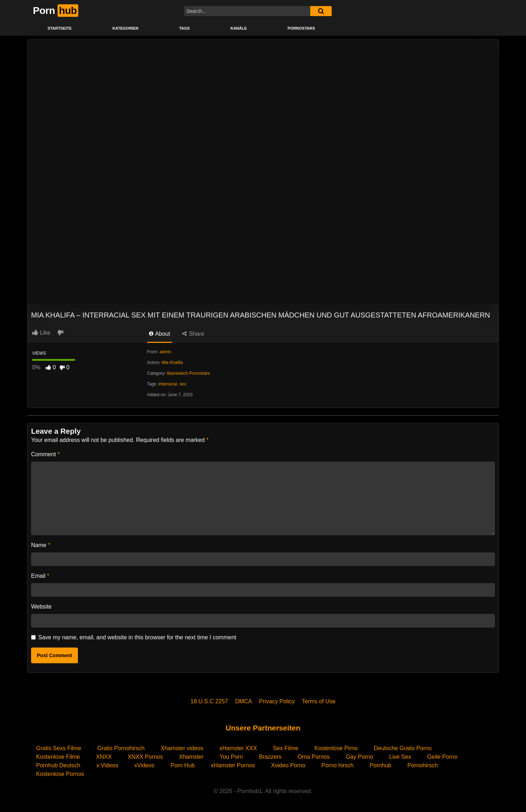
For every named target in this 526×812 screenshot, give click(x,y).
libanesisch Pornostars (188, 373)
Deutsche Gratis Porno (403, 748)
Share (193, 334)
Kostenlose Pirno (336, 748)
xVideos (145, 765)
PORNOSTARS (301, 28)
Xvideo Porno (288, 765)
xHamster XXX (238, 748)
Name (41, 545)
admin (165, 352)
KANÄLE (239, 28)
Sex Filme (286, 748)
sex (183, 384)
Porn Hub (183, 765)
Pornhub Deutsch (58, 765)
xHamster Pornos (233, 765)
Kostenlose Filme (58, 757)
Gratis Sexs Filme (59, 748)
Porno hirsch (338, 765)
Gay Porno (359, 757)
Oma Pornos (314, 757)
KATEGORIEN (126, 28)
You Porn (231, 757)
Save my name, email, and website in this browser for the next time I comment (137, 637)
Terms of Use (319, 701)
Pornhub (380, 765)
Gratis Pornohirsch (121, 748)
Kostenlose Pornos (60, 774)
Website (41, 607)
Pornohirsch (423, 765)
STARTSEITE (60, 28)
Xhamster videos (182, 748)
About (160, 334)
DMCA (244, 701)
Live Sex (400, 757)
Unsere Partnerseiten (263, 728)
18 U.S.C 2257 (209, 701)
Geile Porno (443, 757)
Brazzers (270, 757)
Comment (45, 454)
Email (40, 576)
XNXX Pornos (145, 757)
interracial (168, 384)
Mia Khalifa (172, 363)
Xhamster (191, 757)
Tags (184, 28)
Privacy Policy (277, 701)
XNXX (104, 757)
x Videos (107, 765)
